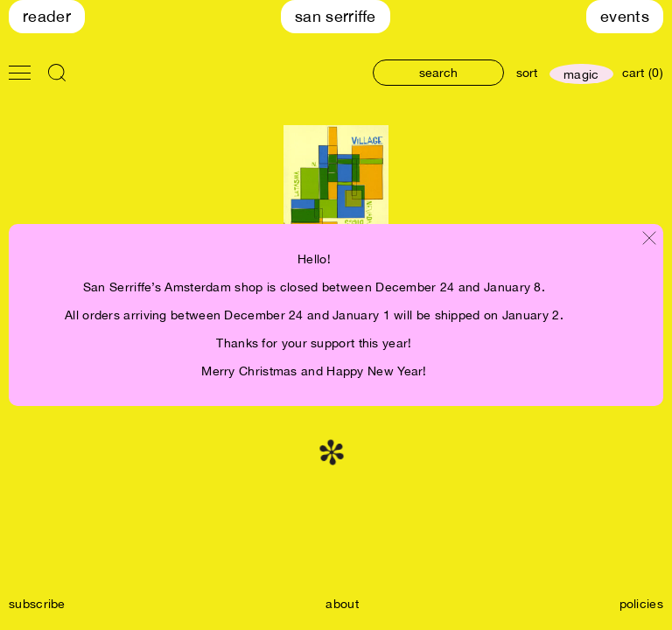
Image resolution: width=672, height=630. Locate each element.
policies (641, 604)
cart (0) (643, 73)
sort (527, 73)
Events (625, 16)
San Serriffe (336, 16)
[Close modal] (649, 239)
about (342, 604)
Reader (47, 16)
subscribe (37, 604)
